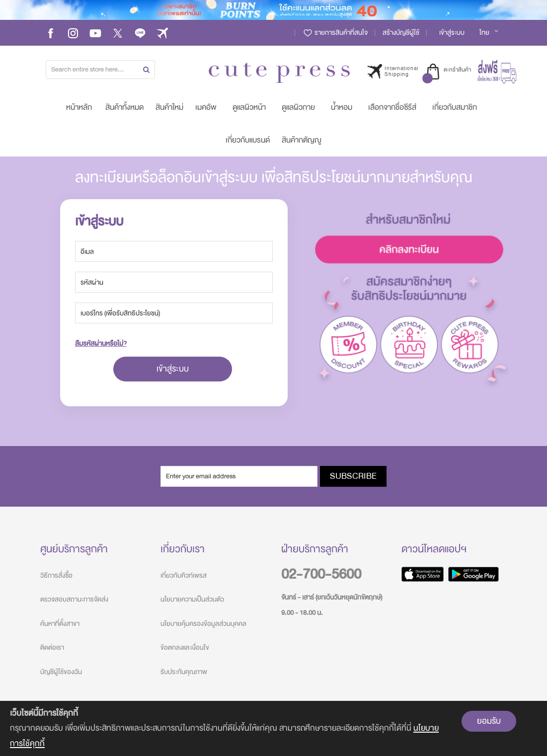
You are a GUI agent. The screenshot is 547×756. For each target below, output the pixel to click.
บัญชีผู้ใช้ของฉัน (61, 672)
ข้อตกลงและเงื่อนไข (185, 647)
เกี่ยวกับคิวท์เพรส (184, 575)
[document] (273, 728)
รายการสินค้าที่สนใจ (335, 33)
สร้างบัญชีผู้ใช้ (401, 33)
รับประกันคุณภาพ (184, 672)
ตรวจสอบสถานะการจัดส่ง (74, 599)
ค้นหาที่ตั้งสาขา (60, 624)
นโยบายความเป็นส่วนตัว (192, 599)
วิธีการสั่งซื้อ (56, 575)
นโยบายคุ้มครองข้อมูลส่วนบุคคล (203, 624)
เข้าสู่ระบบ (452, 33)
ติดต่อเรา (52, 647)
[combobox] (100, 70)
